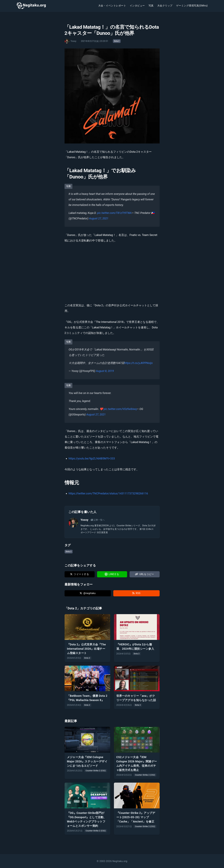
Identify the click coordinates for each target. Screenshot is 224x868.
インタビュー (137, 6)
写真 (151, 6)
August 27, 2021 (99, 218)
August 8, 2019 (105, 371)
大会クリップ (165, 6)
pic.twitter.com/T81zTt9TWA (114, 213)
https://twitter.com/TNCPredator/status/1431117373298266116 (108, 493)
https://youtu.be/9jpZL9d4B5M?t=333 (92, 458)
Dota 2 (117, 41)
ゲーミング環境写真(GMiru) (192, 6)
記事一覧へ (98, 520)
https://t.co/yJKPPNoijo (139, 363)
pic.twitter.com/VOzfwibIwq (120, 409)
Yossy (85, 520)
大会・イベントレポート (112, 6)
